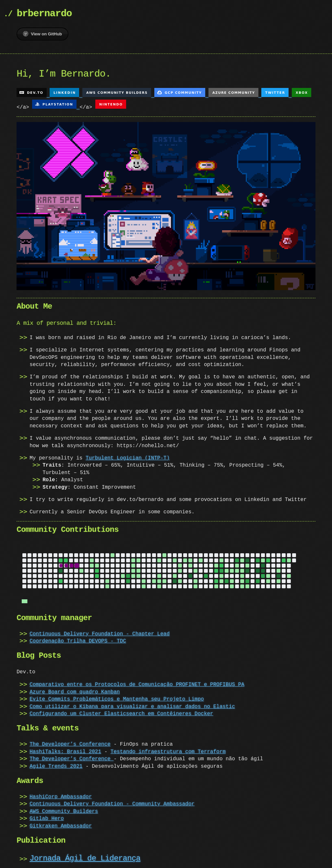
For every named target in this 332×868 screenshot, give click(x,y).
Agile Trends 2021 (56, 764)
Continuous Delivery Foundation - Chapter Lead (100, 631)
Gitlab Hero (47, 816)
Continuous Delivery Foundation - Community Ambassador (112, 801)
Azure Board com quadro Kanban (75, 690)
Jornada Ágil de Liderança (85, 856)
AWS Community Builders (64, 809)
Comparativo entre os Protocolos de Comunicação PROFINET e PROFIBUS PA (137, 682)
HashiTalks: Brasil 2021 (65, 749)
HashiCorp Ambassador (61, 794)
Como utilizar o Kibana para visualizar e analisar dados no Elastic (132, 704)
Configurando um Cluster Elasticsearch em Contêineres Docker (121, 711)
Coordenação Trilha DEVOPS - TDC (78, 639)
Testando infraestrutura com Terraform (168, 749)
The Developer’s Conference (70, 742)
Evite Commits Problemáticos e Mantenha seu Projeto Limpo (117, 697)
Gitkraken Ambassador (61, 824)
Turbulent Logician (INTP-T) (128, 456)
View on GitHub (42, 34)
